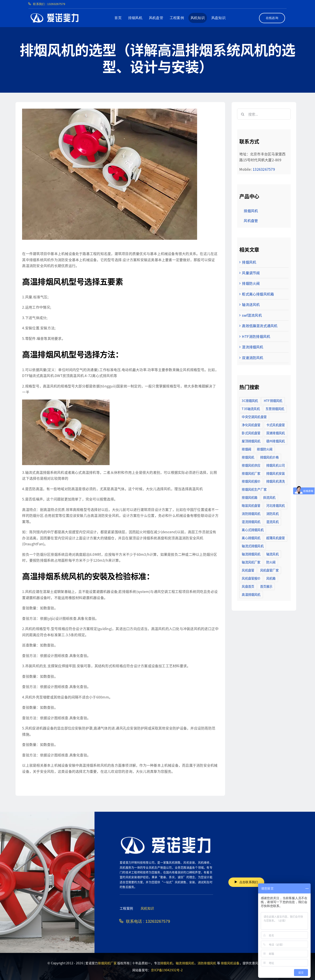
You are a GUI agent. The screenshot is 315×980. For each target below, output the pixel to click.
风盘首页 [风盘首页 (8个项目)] (248, 586)
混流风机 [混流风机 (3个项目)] (272, 522)
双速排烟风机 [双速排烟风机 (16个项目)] (276, 433)
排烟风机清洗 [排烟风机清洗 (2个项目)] (276, 481)
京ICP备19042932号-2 (167, 970)
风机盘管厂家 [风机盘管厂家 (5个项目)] (269, 570)
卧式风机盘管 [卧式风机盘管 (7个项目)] (251, 433)
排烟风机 (249, 262)
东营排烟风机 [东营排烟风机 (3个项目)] (275, 409)
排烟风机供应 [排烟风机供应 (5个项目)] (251, 465)
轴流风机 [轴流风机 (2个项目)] (272, 554)
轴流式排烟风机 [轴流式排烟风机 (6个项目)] (253, 546)
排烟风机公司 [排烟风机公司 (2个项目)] (276, 465)
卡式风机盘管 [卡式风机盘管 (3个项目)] (276, 425)
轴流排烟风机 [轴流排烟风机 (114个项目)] (251, 554)
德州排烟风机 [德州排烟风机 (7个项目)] (276, 441)
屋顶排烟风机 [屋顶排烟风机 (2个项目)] (251, 441)
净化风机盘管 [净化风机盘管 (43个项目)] (251, 425)
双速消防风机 (253, 358)
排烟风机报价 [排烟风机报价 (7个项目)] (251, 481)
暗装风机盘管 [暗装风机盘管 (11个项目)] (251, 505)
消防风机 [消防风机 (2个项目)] (272, 513)
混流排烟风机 (253, 347)
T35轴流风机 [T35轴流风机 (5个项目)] (251, 409)
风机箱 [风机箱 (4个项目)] (271, 578)
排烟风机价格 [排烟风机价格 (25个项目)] (269, 457)
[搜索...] (264, 114)
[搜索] (243, 114)
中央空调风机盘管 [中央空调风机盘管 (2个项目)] (254, 417)
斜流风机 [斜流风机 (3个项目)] (269, 497)
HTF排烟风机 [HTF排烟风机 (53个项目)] (273, 401)
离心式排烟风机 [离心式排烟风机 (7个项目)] (253, 530)
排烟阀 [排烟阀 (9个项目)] (246, 449)
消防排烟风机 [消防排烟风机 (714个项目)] (251, 513)
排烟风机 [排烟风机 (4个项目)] (248, 457)
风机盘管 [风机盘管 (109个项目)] (248, 570)
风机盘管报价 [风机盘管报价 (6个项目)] (251, 578)
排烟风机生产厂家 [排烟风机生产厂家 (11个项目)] (254, 489)
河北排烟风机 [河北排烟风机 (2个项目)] (276, 505)
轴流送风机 (251, 304)
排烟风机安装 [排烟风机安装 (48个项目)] (276, 473)
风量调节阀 (251, 273)
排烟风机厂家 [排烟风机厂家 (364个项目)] (251, 473)
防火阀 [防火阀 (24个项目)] (271, 562)
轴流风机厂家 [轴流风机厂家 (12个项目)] (251, 562)
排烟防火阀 (251, 283)
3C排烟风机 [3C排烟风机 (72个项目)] (250, 401)
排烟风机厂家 (107, 963)
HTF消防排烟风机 (256, 336)
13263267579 (264, 169)
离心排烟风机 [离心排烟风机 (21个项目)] (251, 538)
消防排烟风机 (207, 963)
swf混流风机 (252, 315)
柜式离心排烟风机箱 (258, 294)
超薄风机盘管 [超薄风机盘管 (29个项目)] (276, 538)
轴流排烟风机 (185, 963)
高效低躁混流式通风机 (260, 326)
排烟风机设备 (230, 963)
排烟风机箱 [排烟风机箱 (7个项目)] (249, 497)
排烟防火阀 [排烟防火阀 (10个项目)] (265, 449)
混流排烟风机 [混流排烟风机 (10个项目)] (251, 522)
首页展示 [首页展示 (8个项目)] (266, 586)
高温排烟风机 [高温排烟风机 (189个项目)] (251, 594)
